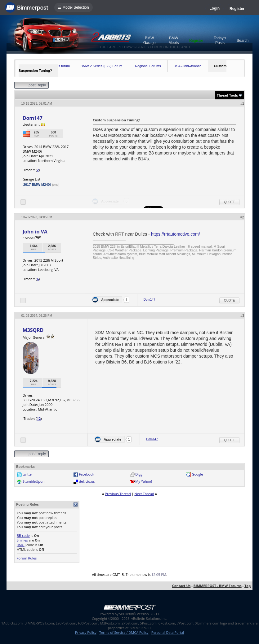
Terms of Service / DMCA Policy (124, 632)
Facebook (87, 474)
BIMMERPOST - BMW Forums (218, 586)
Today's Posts (220, 40)
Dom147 (33, 118)
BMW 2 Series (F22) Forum (101, 66)
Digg (139, 474)
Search (243, 41)
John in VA (35, 232)
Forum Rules (27, 558)
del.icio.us (87, 481)
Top (248, 586)
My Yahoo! (143, 481)
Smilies (22, 540)
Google (197, 474)
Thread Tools (227, 95)
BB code (23, 535)
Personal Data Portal (168, 632)
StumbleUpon (34, 481)
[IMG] (21, 545)
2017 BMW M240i (37, 185)
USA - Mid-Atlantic (187, 66)
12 (39, 418)
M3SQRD (33, 330)
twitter (28, 474)
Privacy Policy (86, 632)
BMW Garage (150, 40)
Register (237, 9)
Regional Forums (148, 66)
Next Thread (144, 494)
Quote (229, 202)
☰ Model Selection (74, 7)
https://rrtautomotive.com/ (176, 234)
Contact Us (181, 586)
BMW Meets (174, 40)
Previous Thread (118, 494)
